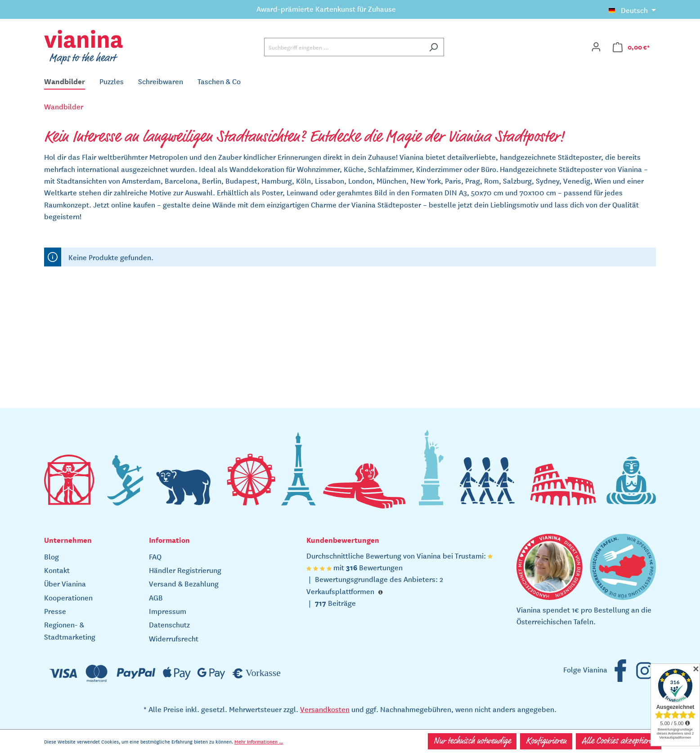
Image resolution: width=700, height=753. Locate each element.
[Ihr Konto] (596, 47)
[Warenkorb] (631, 47)
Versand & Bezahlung (184, 583)
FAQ (155, 556)
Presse (55, 611)
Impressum (168, 611)
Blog (52, 556)
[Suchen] (433, 47)
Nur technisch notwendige (472, 741)
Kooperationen (68, 597)
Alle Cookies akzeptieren (619, 741)
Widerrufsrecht (174, 638)
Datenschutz (169, 624)
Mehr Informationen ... (259, 741)
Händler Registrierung (185, 570)
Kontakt (57, 570)
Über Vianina (65, 583)
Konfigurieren (546, 741)
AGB (156, 597)
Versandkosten (325, 709)
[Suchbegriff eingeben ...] (344, 47)
